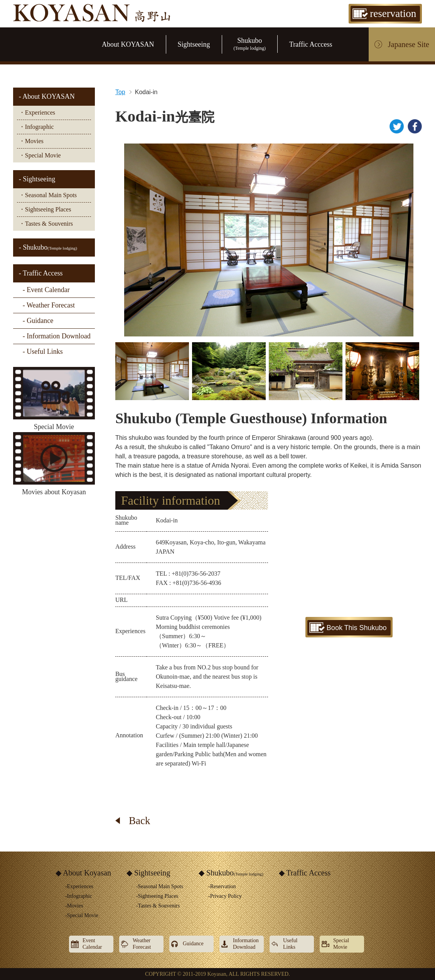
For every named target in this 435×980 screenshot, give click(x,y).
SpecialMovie (341, 944)
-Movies (74, 906)
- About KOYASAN (47, 96)
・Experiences (37, 112)
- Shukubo (48, 247)
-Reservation (222, 886)
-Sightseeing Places (157, 896)
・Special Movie (40, 155)
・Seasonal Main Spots (48, 195)
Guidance (193, 944)
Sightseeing (194, 44)
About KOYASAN (128, 44)
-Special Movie (82, 915)
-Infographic (79, 896)
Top (120, 92)
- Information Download (57, 336)
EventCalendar (92, 944)
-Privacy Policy (225, 896)
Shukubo (250, 44)
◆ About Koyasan (83, 873)
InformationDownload (246, 944)
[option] (269, 240)
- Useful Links (43, 351)
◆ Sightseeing (148, 873)
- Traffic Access (41, 273)
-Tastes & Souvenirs (158, 906)
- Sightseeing (37, 179)
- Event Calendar (46, 290)
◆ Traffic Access (305, 873)
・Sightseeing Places (45, 209)
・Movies (31, 141)
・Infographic (36, 127)
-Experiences (79, 886)
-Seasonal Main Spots (160, 886)
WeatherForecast (142, 944)
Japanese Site (409, 44)
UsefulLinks (290, 944)
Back (139, 821)
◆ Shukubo (231, 873)
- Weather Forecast (49, 305)
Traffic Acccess (311, 44)
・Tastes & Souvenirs (46, 224)
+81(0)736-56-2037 (196, 574)
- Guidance (38, 321)
